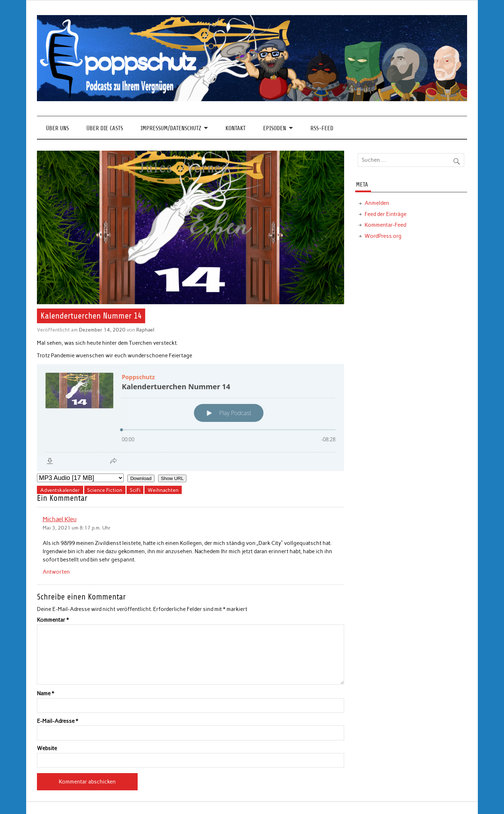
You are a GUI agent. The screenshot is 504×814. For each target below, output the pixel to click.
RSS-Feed (322, 128)
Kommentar (53, 620)
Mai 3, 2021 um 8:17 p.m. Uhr (77, 528)
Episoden (275, 128)
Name (46, 694)
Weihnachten (163, 490)
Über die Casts (105, 128)
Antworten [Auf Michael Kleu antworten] (56, 572)
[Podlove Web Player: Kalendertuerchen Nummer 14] (191, 418)
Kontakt (236, 128)
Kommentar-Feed (385, 225)
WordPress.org (383, 236)
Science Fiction (105, 490)
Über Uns (57, 128)
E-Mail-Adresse (58, 721)
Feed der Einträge (386, 214)
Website (47, 749)
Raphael (145, 330)
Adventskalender (60, 490)
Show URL (172, 478)
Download (141, 478)
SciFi (135, 490)
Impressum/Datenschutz (171, 128)
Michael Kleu (60, 519)
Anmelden (377, 203)
